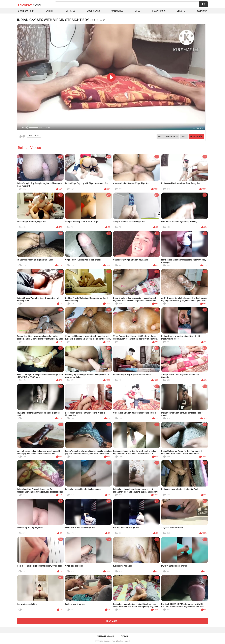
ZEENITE (181, 11)
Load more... (113, 621)
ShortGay (29, 4)
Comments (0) (196, 136)
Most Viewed (93, 11)
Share (184, 136)
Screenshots (172, 136)
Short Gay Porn (26, 11)
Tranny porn (159, 11)
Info (160, 136)
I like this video (20, 136)
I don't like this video (24, 136)
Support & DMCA (106, 636)
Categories (117, 11)
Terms (125, 636)
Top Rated (70, 11)
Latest (49, 11)
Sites (138, 11)
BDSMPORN (202, 11)
